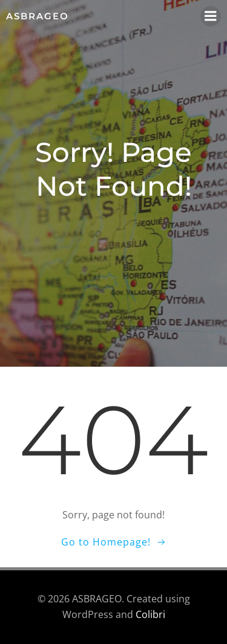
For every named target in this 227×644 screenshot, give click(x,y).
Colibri (150, 614)
